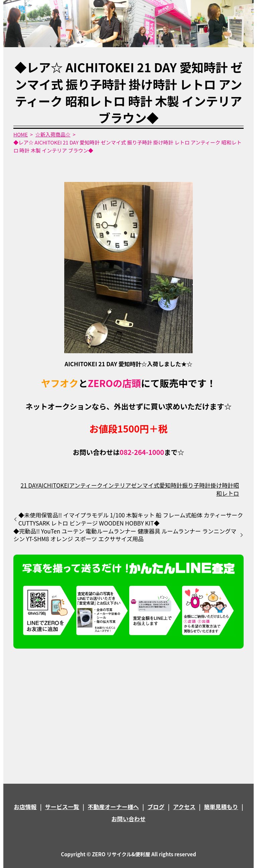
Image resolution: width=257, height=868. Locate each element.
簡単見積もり (221, 807)
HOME (21, 134)
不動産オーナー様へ (113, 807)
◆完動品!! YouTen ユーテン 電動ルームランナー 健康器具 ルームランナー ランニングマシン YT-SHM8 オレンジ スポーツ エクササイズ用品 (125, 535)
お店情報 (25, 807)
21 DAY (30, 485)
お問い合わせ (128, 819)
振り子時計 (196, 485)
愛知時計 (171, 485)
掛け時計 (222, 485)
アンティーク (86, 485)
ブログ (156, 807)
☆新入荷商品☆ (53, 134)
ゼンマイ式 (145, 485)
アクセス (184, 807)
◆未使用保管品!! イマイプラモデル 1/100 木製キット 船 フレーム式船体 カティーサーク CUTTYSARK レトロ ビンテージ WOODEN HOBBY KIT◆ (131, 519)
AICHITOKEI (54, 485)
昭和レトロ (228, 489)
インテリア (117, 485)
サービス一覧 (62, 807)
